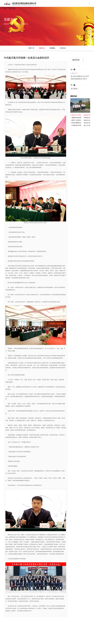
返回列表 (78, 60)
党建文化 (18, 24)
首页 (12, 24)
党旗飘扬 (52, 48)
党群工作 (31, 48)
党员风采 (63, 48)
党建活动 (42, 48)
